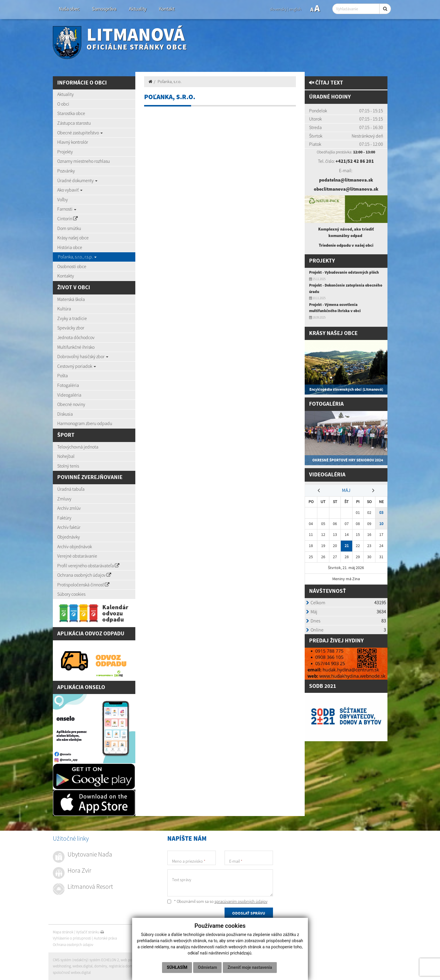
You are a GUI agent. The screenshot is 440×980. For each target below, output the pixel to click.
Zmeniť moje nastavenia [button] (250, 967)
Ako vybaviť (70, 190)
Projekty (65, 152)
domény (101, 966)
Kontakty (66, 276)
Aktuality (138, 9)
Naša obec (69, 9)
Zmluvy (64, 499)
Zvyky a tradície (72, 318)
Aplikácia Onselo (81, 687)
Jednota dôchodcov (76, 337)
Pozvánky (66, 171)
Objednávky (69, 537)
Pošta (63, 375)
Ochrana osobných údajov (84, 575)
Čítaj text (326, 83)
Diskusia (65, 414)
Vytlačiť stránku (90, 932)
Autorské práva (105, 938)
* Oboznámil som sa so (217, 901)
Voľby (63, 199)
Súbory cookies (71, 594)
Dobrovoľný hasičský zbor (83, 356)
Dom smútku (69, 228)
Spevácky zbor (71, 328)
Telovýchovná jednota (78, 447)
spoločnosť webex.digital (72, 973)
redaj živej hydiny (338, 641)
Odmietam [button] (207, 967)
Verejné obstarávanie (77, 556)
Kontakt (167, 9)
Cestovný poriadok (77, 366)
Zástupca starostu (74, 123)
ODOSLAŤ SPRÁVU (249, 913)
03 (381, 513)
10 (381, 524)
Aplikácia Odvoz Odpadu (91, 634)
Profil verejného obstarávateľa (88, 566)
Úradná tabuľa (71, 489)
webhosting (62, 966)
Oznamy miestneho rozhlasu (84, 161)
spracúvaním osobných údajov (241, 901)
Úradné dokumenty (77, 180)
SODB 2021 (323, 686)
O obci (63, 104)
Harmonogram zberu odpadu (85, 423)
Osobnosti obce (72, 266)
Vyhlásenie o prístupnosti (72, 938)
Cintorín (68, 219)
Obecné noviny (71, 404)
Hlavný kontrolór (73, 142)
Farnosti (67, 209)
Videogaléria (69, 395)
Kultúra (64, 309)
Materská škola (71, 299)
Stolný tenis (68, 466)
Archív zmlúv (69, 508)
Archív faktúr (69, 527)
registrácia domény (124, 966)
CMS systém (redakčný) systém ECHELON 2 (86, 960)
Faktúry (64, 518)
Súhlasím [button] (177, 967)
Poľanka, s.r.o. (170, 82)
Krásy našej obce (73, 238)
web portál (129, 960)
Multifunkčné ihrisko (76, 347)
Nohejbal (66, 456)
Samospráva (104, 9)
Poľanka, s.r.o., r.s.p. (77, 257)
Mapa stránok (63, 932)
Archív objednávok (75, 546)
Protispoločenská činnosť (83, 585)
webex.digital (82, 966)
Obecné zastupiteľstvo (80, 133)
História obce (70, 247)
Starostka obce (71, 113)
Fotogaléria (68, 385)
